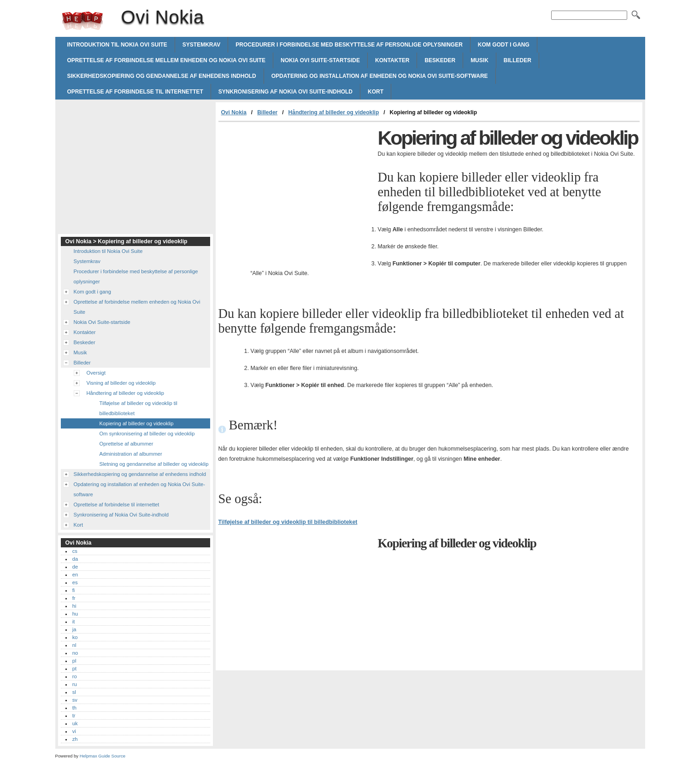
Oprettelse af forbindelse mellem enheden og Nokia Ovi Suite (166, 60)
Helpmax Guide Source (103, 756)
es (75, 582)
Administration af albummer (131, 454)
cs (75, 551)
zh (75, 739)
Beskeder (440, 60)
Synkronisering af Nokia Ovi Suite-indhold (285, 92)
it (74, 622)
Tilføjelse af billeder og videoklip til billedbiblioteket (288, 522)
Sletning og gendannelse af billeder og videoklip (154, 464)
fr (74, 598)
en (75, 575)
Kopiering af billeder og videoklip (137, 423)
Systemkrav (201, 45)
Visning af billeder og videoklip (121, 383)
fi (74, 590)
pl (74, 661)
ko (75, 637)
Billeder (518, 60)
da (75, 559)
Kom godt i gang (504, 45)
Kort (376, 92)
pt (74, 669)
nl (74, 645)
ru (75, 684)
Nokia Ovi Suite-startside (320, 60)
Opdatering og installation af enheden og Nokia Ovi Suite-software (380, 76)
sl (74, 692)
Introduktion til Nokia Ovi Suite (117, 45)
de (75, 567)
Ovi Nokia (82, 21)
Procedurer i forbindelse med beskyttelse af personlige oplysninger (349, 45)
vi (74, 731)
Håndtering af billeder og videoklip (334, 112)
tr (74, 716)
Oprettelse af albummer (126, 444)
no (75, 653)
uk (75, 723)
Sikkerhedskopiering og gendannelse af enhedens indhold (162, 76)
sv (75, 700)
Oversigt (96, 373)
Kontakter (392, 60)
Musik (479, 60)
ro (75, 676)
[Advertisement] (296, 191)
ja (74, 629)
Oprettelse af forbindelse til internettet (135, 92)
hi (74, 606)
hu (75, 614)
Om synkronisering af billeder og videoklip (147, 434)
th (74, 708)
